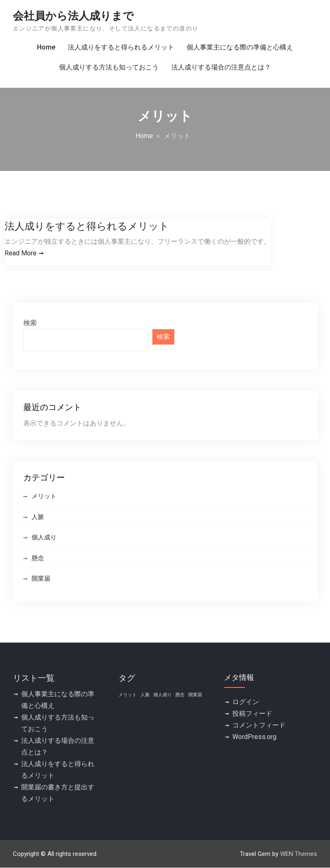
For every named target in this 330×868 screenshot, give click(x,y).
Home (46, 47)
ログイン (246, 702)
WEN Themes (299, 854)
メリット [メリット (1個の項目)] (128, 695)
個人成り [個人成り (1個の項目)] (163, 695)
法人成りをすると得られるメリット (121, 47)
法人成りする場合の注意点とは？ (221, 67)
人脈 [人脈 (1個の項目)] (145, 695)
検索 (30, 323)
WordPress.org (254, 737)
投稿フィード (252, 713)
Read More (21, 253)
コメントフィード (259, 725)
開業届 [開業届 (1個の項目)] (195, 695)
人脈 (38, 517)
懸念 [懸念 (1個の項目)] (180, 695)
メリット (44, 497)
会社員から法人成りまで (73, 16)
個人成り (44, 538)
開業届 (41, 579)
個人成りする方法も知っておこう (109, 67)
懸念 (38, 558)
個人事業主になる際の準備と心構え (240, 47)
